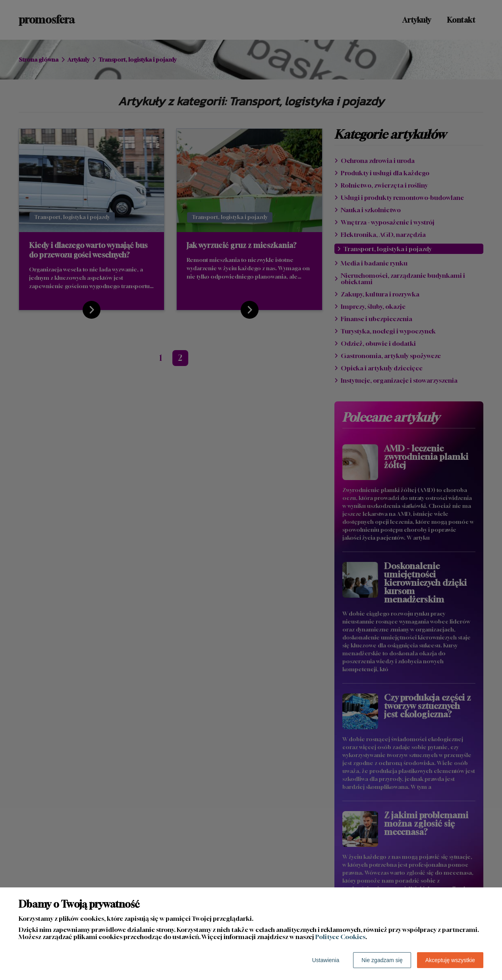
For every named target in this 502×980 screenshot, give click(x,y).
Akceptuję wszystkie (450, 960)
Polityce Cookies (340, 937)
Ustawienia (326, 960)
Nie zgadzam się (382, 960)
